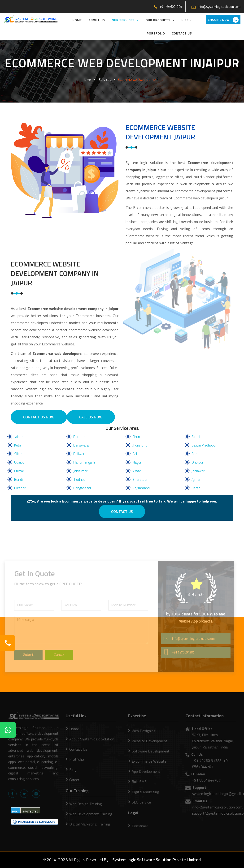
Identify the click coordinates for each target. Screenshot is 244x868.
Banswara (81, 445)
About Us (97, 20)
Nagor (137, 462)
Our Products (160, 20)
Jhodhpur (80, 479)
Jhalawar (198, 471)
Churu (137, 437)
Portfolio (156, 33)
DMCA (16, 812)
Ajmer (196, 479)
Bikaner (20, 488)
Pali (135, 454)
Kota (18, 445)
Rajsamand (141, 488)
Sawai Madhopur (204, 445)
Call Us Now (91, 417)
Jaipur (18, 437)
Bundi (18, 479)
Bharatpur (140, 479)
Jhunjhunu (140, 445)
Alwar (137, 471)
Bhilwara (80, 454)
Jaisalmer (80, 471)
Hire (187, 20)
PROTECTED (30, 812)
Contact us (122, 511)
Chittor (19, 471)
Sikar (18, 454)
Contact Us (182, 33)
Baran (196, 454)
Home (77, 20)
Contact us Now (39, 417)
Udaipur (20, 462)
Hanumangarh (84, 462)
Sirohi (196, 437)
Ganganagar (82, 488)
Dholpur (197, 462)
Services (105, 79)
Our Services (125, 20)
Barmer (79, 437)
